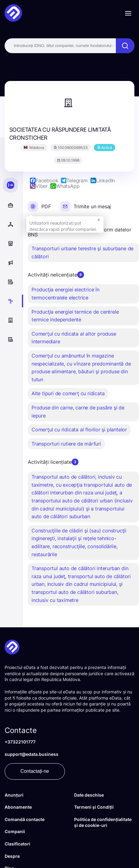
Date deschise (89, 795)
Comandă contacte (25, 819)
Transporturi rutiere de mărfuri (66, 444)
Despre (12, 856)
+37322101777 (20, 742)
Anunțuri (14, 795)
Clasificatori (17, 844)
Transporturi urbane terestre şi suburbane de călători (82, 252)
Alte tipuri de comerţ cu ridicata (68, 393)
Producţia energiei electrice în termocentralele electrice (65, 294)
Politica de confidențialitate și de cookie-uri (103, 822)
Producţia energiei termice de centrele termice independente (75, 316)
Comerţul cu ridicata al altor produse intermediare (74, 338)
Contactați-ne (35, 771)
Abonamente (18, 807)
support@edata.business (32, 754)
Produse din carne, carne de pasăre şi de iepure (78, 412)
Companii (15, 831)
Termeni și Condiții (94, 807)
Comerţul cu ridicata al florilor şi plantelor (79, 430)
